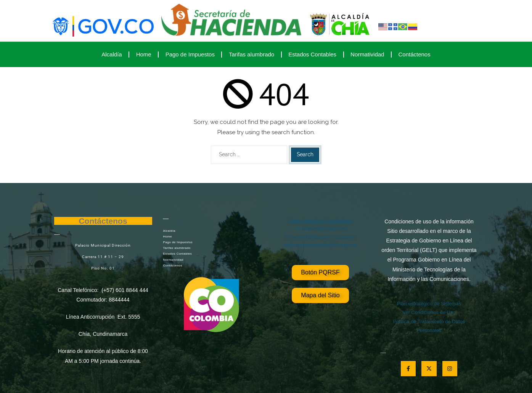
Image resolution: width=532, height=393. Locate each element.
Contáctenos (414, 54)
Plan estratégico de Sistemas (429, 304)
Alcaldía (112, 54)
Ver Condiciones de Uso (429, 312)
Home (144, 54)
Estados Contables (312, 54)
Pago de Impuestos (190, 54)
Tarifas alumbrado (252, 54)
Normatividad (367, 54)
